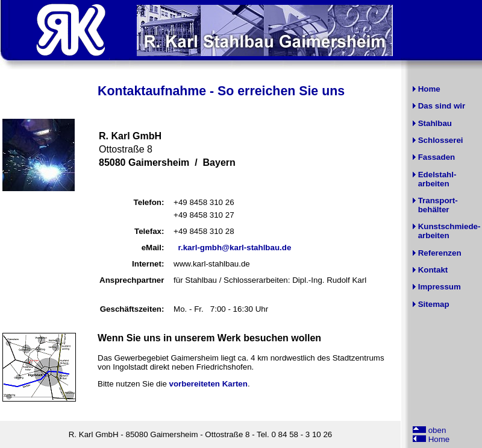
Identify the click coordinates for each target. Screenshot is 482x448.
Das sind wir (442, 106)
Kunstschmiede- (449, 226)
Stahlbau (435, 123)
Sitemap (434, 304)
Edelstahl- (437, 175)
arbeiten (434, 184)
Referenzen (440, 253)
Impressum (440, 287)
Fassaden (437, 157)
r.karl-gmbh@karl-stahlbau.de (235, 248)
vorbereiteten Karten (208, 384)
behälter (434, 210)
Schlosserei (441, 140)
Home (429, 89)
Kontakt (433, 270)
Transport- (438, 200)
